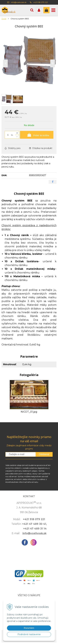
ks (12, 135)
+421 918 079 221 (40, 2)
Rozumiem (29, 628)
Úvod (4, 19)
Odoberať (44, 454)
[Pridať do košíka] (37, 135)
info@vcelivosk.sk (19, 2)
